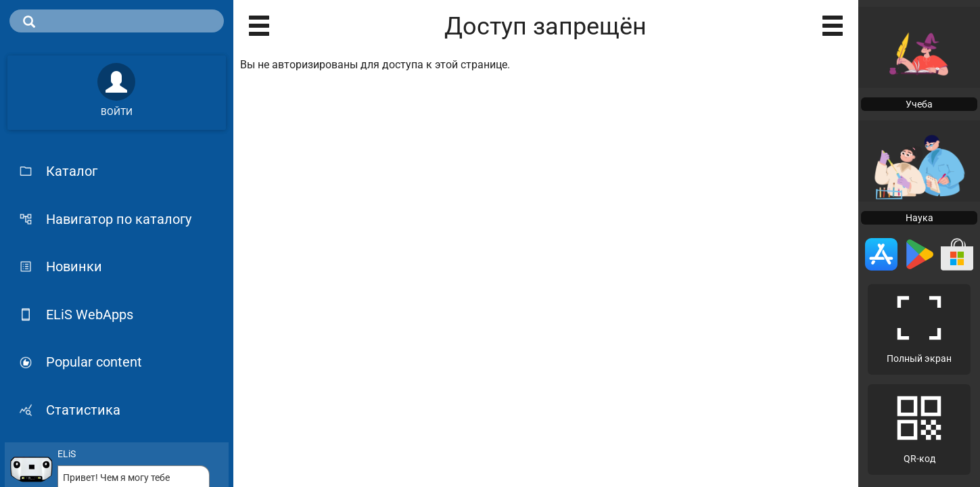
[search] (117, 21)
